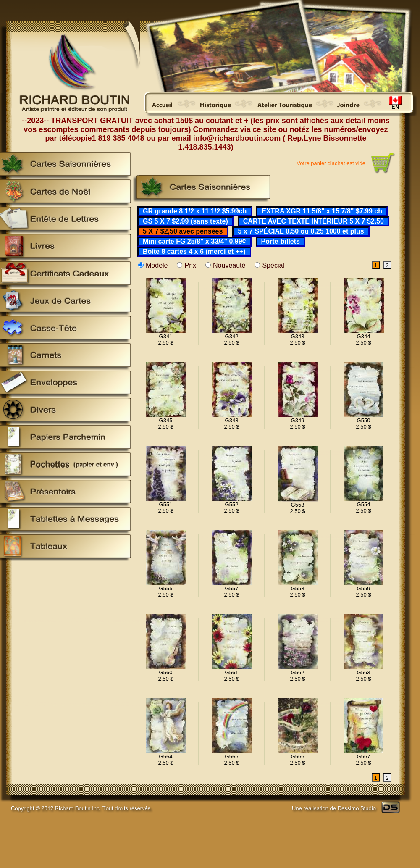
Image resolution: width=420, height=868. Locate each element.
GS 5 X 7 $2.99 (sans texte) (185, 221)
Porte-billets (281, 241)
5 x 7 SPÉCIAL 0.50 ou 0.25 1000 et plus (301, 231)
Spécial (273, 265)
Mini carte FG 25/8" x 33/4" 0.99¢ (194, 241)
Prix (190, 265)
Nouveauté (229, 265)
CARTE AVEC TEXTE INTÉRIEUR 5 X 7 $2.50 (314, 221)
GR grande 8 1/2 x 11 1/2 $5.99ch (195, 211)
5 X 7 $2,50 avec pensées (183, 231)
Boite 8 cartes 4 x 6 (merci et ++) (194, 251)
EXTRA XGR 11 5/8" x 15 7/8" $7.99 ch (322, 211)
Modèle (157, 265)
